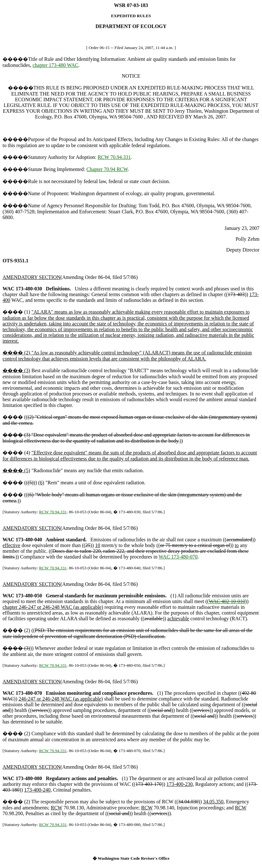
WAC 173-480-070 (178, 557)
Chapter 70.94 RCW (107, 169)
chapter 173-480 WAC (55, 65)
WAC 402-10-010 (227, 601)
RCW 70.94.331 (114, 157)
